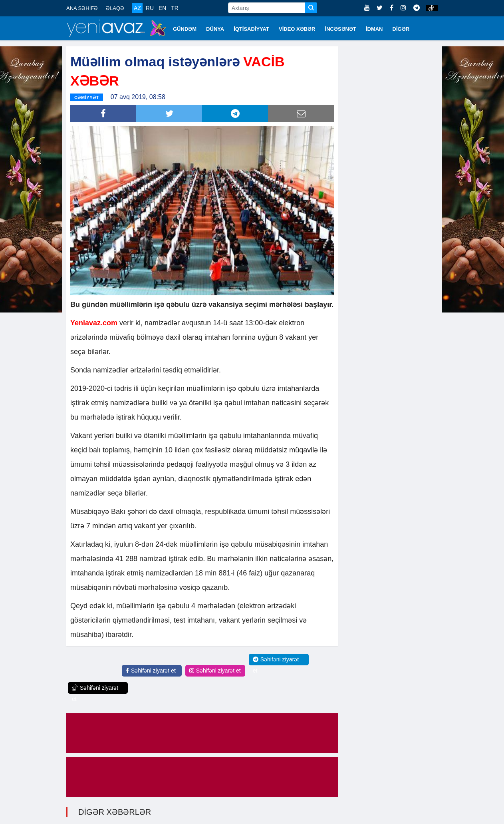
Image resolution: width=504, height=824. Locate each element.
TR (175, 8)
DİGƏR (401, 29)
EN (162, 8)
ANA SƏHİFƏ (82, 8)
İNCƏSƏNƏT (341, 29)
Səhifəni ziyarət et (151, 670)
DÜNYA (215, 29)
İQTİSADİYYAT (251, 29)
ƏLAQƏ (115, 8)
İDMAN (374, 29)
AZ (137, 8)
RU (150, 8)
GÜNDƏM (185, 29)
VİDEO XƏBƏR (297, 29)
